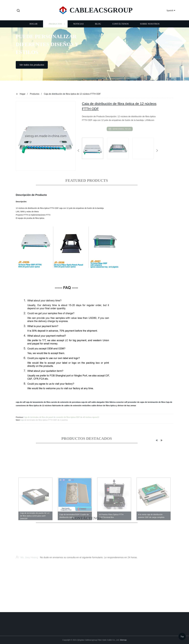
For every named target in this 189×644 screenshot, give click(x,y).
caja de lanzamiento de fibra (38, 402)
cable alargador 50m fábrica (103, 402)
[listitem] (94, 149)
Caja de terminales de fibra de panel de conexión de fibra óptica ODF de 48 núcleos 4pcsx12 (61, 417)
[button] (18, 11)
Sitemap (123, 640)
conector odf (122, 402)
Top (182, 636)
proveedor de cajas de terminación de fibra (146, 402)
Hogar (33, 27)
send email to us (120, 129)
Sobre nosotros (150, 27)
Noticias (78, 27)
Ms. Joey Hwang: (27, 562)
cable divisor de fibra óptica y (104, 406)
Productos (55, 27)
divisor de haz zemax (127, 406)
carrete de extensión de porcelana (66, 402)
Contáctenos (121, 27)
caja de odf (21, 402)
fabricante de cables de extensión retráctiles (71, 406)
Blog (98, 27)
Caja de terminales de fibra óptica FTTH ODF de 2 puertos (44, 420)
